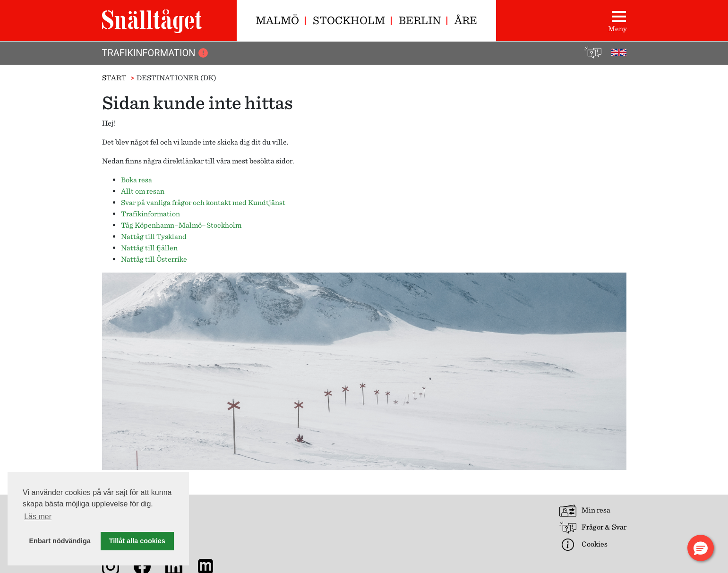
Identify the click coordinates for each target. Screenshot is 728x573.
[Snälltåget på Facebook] (144, 566)
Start (114, 78)
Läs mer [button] (38, 517)
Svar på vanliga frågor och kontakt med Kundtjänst (203, 202)
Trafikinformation (156, 53)
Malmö (277, 20)
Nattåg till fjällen (149, 248)
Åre (466, 20)
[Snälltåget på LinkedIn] (176, 566)
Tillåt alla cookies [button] (137, 541)
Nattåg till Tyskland (154, 236)
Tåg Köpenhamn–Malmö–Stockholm (181, 225)
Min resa (585, 511)
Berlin (420, 20)
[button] (701, 548)
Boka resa (137, 180)
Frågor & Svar (593, 528)
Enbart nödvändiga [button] (60, 541)
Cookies (583, 545)
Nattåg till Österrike (154, 259)
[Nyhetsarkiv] (207, 566)
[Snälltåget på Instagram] (112, 566)
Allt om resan (143, 191)
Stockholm (349, 20)
